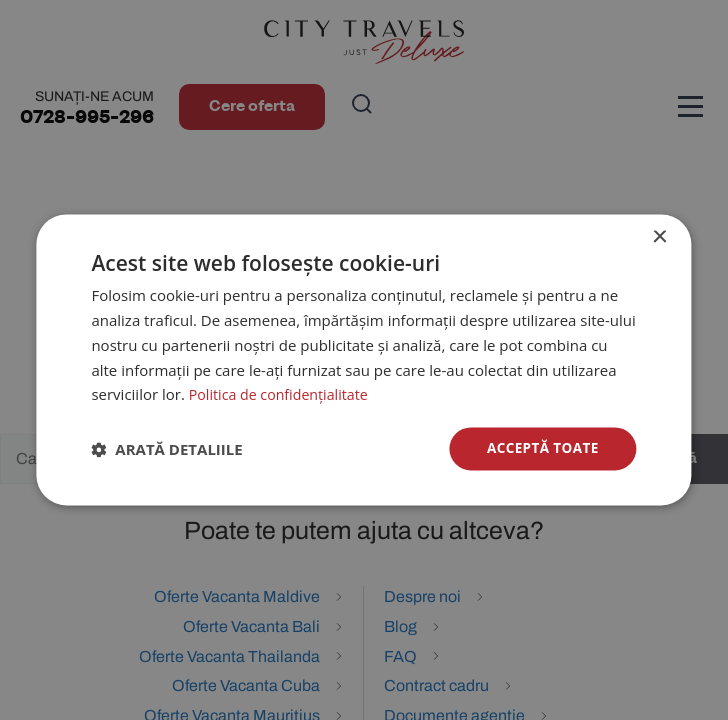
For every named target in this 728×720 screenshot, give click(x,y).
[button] (166, 449)
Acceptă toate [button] (541, 448)
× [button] (659, 237)
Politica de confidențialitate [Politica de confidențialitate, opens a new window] (283, 394)
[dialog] (363, 360)
